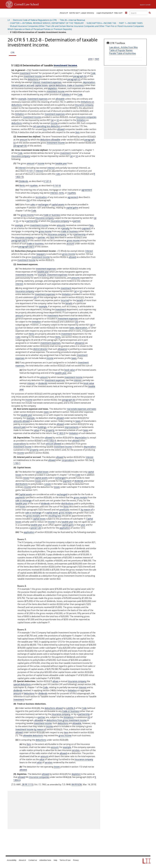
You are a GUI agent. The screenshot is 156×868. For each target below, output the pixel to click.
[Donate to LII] (126, 13)
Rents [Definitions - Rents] (22, 185)
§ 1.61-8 (57, 185)
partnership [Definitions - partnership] (32, 221)
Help (55, 860)
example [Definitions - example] (22, 99)
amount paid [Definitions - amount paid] (19, 427)
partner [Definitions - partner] (77, 221)
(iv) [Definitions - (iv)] (28, 200)
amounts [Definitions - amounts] (61, 225)
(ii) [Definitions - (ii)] (89, 717)
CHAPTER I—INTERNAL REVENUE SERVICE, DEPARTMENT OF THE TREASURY (47, 23)
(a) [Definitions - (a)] (52, 120)
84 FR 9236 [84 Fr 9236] (77, 784)
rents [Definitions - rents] (61, 193)
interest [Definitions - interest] (36, 82)
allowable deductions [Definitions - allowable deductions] (33, 736)
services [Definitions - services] (76, 750)
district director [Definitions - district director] (40, 349)
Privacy (76, 860)
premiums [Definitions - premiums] (64, 510)
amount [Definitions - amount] (24, 140)
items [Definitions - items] (32, 334)
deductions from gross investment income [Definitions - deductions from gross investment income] (67, 720)
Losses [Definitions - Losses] (48, 484)
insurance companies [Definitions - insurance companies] (86, 117)
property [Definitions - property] (50, 430)
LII (9, 20)
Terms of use (65, 860)
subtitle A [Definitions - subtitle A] (66, 94)
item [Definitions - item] (77, 132)
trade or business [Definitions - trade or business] (75, 85)
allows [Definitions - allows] (55, 681)
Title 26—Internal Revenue (72, 20)
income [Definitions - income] (73, 65)
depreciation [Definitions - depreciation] (89, 82)
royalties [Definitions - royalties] (34, 185)
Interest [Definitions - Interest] (22, 168)
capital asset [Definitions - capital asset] (52, 513)
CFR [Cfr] (13, 52)
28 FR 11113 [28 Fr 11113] (28, 784)
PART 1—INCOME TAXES (131, 23)
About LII (63, 13)
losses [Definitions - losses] (26, 478)
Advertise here (45, 860)
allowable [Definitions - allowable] (60, 99)
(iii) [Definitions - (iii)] (35, 297)
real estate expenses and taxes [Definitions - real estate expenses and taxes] (81, 409)
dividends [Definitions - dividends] (43, 383)
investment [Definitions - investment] (61, 65)
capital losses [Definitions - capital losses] (41, 85)
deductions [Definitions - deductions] (33, 79)
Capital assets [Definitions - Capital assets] (25, 494)
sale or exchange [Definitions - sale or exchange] (24, 500)
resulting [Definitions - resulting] (53, 516)
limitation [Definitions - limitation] (20, 114)
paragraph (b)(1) (19, 241)
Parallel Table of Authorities (123, 53)
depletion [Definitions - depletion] (52, 88)
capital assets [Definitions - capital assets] (58, 205)
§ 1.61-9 (47, 181)
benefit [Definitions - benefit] (80, 300)
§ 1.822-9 (61, 433)
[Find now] (150, 13)
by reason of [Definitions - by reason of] (87, 510)
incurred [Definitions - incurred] (65, 300)
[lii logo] (16, 13)
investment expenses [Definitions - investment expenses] (51, 82)
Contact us (33, 860)
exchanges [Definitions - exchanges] (43, 205)
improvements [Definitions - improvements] (72, 427)
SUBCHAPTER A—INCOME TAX (101, 23)
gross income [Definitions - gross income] (27, 215)
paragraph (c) (74, 79)
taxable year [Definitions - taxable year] (61, 163)
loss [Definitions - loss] (45, 129)
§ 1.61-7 (31, 171)
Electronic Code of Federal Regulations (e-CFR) (35, 20)
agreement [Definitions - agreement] (87, 190)
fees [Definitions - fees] (91, 225)
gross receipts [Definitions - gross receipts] (80, 497)
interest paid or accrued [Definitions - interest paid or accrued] (23, 85)
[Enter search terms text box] (138, 13)
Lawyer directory (87, 13)
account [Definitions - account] (70, 244)
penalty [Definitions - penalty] (66, 228)
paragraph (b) (80, 76)
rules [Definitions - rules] (58, 174)
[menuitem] (63, 13)
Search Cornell (145, 5)
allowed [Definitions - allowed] (61, 129)
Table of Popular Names (121, 50)
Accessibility (12, 860)
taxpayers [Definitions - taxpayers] (41, 254)
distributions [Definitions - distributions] (22, 484)
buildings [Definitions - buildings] (42, 427)
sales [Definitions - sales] (33, 205)
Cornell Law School (26, 4)
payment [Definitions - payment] (86, 228)
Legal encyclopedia (104, 13)
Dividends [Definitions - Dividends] (23, 181)
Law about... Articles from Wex (123, 47)
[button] (150, 13)
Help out (118, 13)
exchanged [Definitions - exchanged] (60, 478)
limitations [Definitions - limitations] (69, 717)
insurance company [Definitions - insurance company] (84, 105)
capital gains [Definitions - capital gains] (72, 208)
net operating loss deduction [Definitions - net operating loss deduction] (47, 126)
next (97, 59)
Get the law (74, 13)
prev (90, 59)
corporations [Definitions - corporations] (20, 444)
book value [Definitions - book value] (70, 370)
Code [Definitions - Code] (93, 73)
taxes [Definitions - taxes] (72, 328)
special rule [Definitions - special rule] (36, 528)
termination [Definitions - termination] (41, 197)
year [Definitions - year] (83, 525)
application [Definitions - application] (65, 528)
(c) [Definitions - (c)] (58, 120)
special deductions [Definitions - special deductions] (57, 85)
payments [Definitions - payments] (20, 497)
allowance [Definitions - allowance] (80, 343)
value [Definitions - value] (36, 430)
